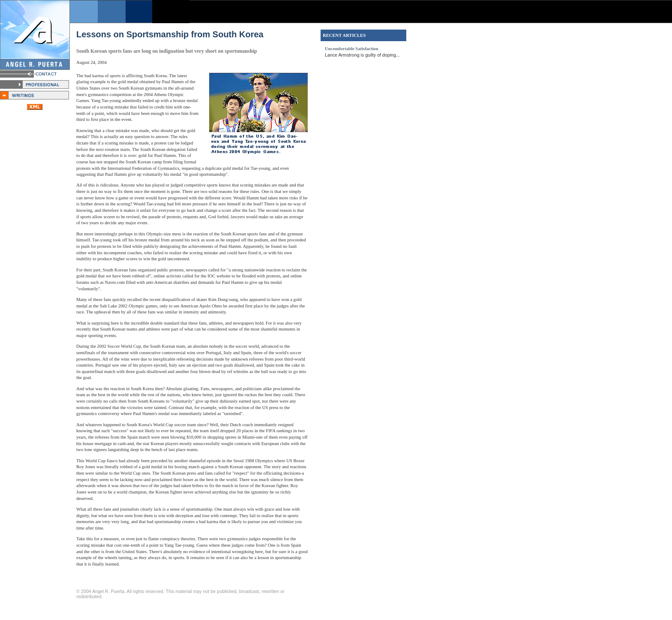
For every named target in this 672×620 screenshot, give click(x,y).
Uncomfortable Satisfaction (352, 49)
